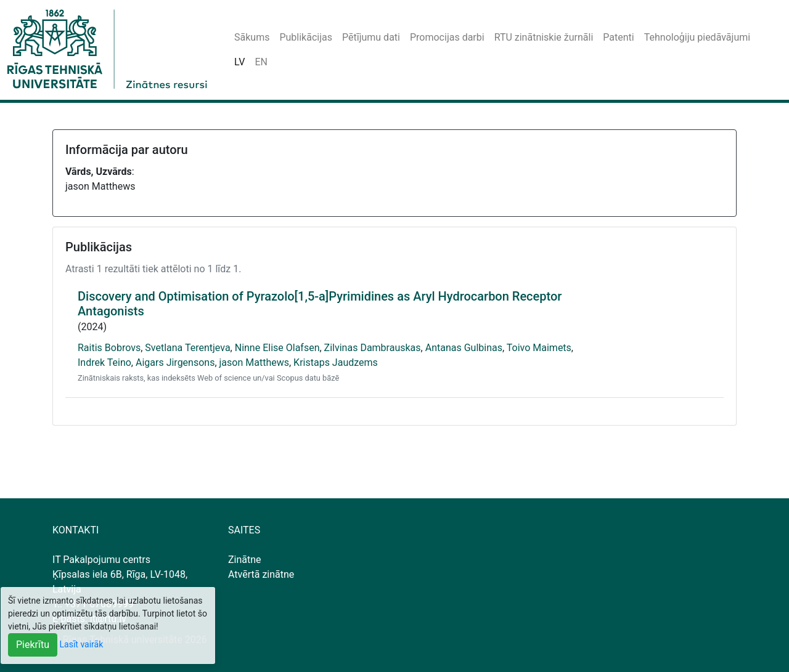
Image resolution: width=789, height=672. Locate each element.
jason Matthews (254, 362)
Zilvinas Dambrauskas (373, 348)
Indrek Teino (104, 362)
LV (239, 62)
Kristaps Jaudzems (336, 362)
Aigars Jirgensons (175, 362)
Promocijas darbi (447, 37)
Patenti (618, 37)
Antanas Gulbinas (464, 348)
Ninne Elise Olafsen (277, 348)
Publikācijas (306, 37)
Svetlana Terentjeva (187, 348)
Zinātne (245, 560)
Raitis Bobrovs (109, 348)
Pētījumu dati (371, 37)
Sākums (252, 37)
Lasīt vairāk (82, 644)
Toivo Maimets (539, 348)
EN (261, 62)
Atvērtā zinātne (261, 574)
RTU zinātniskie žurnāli (544, 37)
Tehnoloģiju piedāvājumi (697, 37)
